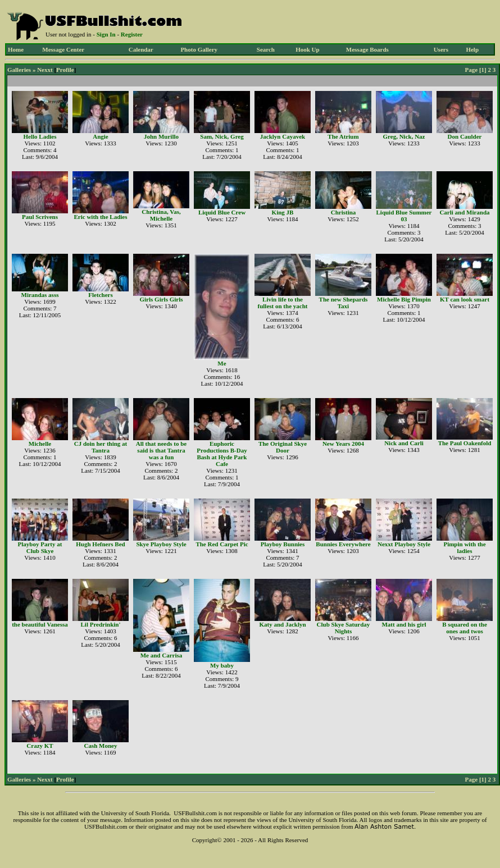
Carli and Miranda (464, 212)
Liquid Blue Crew (222, 212)
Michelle (40, 444)
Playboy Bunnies (283, 544)
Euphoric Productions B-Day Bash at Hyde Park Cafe (222, 454)
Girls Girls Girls (162, 299)
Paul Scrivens (40, 217)
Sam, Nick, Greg (222, 136)
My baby (222, 665)
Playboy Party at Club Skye (40, 547)
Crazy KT (40, 746)
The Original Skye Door (283, 447)
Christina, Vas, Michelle (161, 215)
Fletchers (100, 295)
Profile (65, 70)
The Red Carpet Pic (222, 544)
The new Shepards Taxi (344, 303)
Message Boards (367, 49)
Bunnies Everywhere (343, 544)
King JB (283, 212)
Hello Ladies (40, 136)
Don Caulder (465, 136)
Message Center (63, 49)
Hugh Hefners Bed (100, 544)
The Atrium (343, 136)
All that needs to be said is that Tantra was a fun (161, 450)
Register (132, 34)
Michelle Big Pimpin (404, 299)
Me (222, 363)
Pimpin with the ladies (464, 547)
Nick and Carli (404, 443)
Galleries (19, 70)
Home (16, 49)
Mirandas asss (40, 295)
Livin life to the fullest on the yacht (283, 303)
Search (266, 49)
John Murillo (161, 136)
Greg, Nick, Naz (404, 136)
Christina (344, 212)
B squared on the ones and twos (465, 628)
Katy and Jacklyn (282, 624)
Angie (101, 136)
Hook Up (308, 49)
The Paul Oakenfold (465, 443)
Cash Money (101, 746)
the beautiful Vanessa (40, 624)
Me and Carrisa (162, 655)
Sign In (106, 34)
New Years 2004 (343, 444)
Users (441, 49)
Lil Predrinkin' (100, 624)
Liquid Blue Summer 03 (404, 216)
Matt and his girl (404, 624)
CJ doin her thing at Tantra (101, 447)
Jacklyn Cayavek (283, 136)
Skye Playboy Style (161, 544)
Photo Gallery (199, 49)
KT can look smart (465, 299)
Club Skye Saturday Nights (344, 628)
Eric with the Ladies (100, 217)
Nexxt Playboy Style (404, 544)
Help (472, 49)
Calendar (141, 49)
